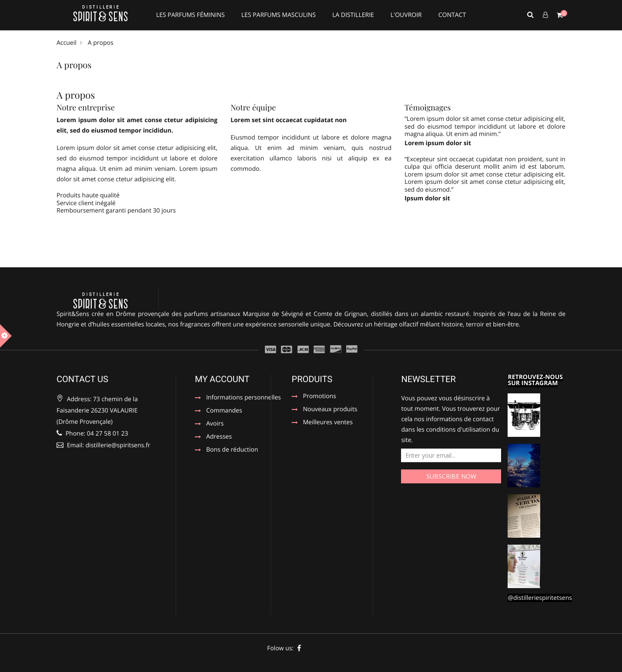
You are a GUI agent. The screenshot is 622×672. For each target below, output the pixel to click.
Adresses (219, 437)
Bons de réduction (232, 450)
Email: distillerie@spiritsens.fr (103, 445)
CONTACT (452, 15)
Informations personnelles (240, 398)
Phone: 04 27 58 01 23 (92, 434)
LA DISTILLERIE (353, 15)
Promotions (320, 397)
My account (222, 379)
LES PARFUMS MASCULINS (279, 15)
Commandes (224, 411)
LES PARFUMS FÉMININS (191, 15)
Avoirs (215, 424)
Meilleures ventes (328, 423)
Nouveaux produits (330, 410)
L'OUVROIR (406, 15)
